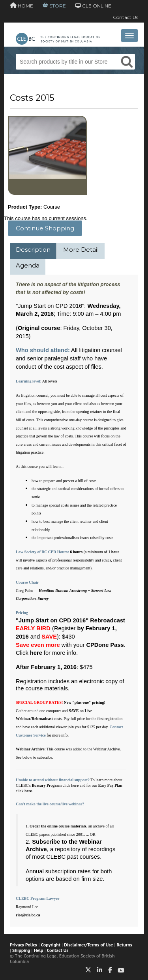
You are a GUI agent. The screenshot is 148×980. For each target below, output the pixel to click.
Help (39, 950)
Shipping (21, 950)
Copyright (51, 945)
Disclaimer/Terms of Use (88, 945)
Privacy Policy (23, 945)
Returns (125, 945)
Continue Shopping (45, 228)
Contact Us (126, 17)
